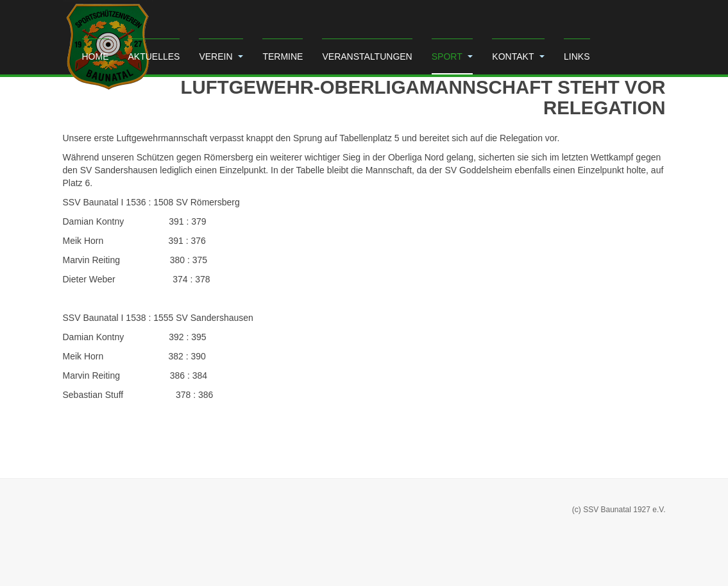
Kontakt (518, 56)
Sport (453, 56)
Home (96, 56)
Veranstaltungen (367, 56)
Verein (221, 56)
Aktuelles (154, 56)
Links (577, 56)
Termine (283, 56)
